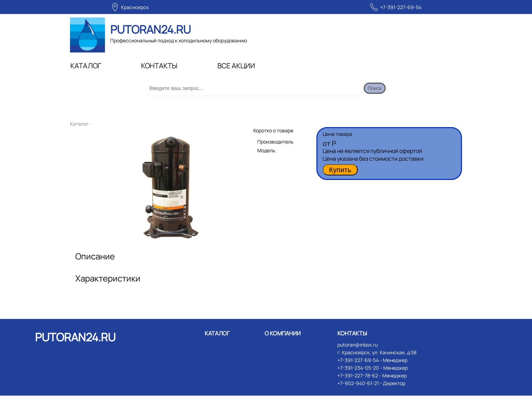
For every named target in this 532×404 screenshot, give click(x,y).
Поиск (380, 92)
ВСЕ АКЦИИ (236, 66)
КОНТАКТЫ (159, 66)
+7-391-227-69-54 (401, 7)
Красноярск (135, 7)
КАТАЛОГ (86, 66)
